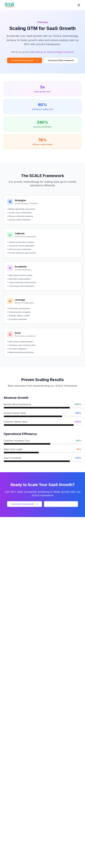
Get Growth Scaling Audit (25, 60)
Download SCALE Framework (61, 60)
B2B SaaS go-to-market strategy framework (52, 52)
